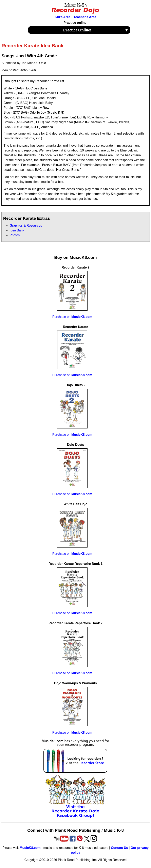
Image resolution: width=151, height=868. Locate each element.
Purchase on (72, 317)
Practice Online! (96, 30)
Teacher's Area (85, 17)
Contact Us (119, 848)
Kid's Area (63, 17)
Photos (15, 235)
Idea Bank (17, 230)
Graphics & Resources (26, 226)
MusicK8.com (30, 848)
